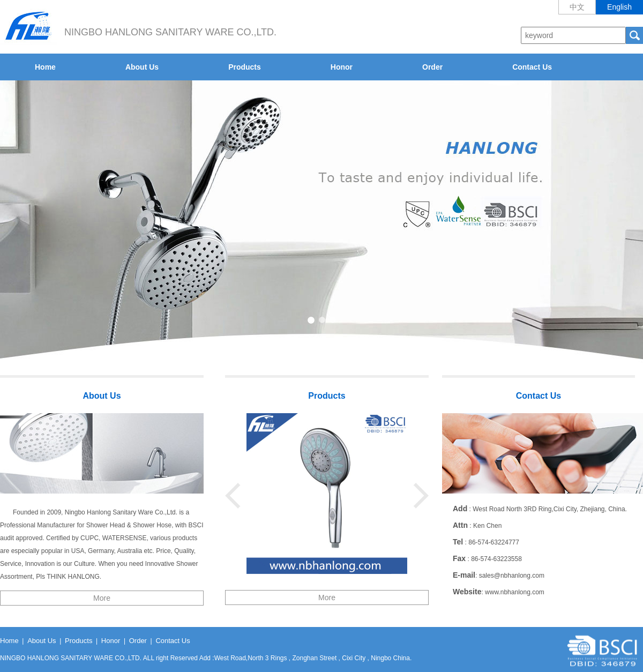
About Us (142, 67)
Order (432, 67)
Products (245, 67)
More (102, 598)
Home (45, 67)
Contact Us (532, 67)
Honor (342, 67)
